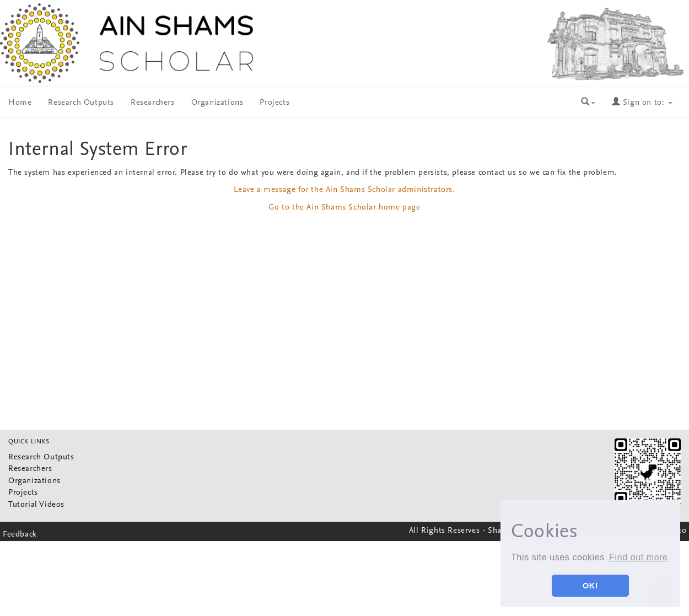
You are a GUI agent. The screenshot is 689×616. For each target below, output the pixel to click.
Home (20, 103)
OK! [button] (590, 586)
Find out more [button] (639, 557)
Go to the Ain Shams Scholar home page (344, 208)
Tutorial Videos (36, 505)
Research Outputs (81, 103)
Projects (274, 103)
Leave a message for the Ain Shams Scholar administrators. (344, 190)
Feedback (20, 535)
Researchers (153, 103)
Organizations (217, 103)
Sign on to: (642, 103)
